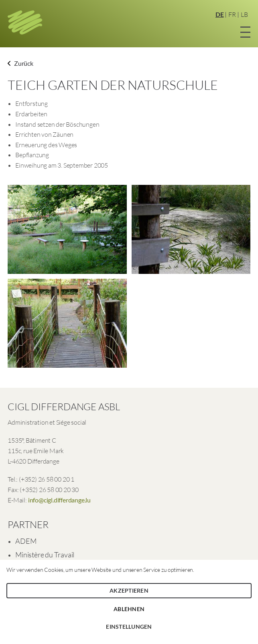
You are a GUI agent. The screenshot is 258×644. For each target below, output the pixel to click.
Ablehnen (129, 609)
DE (220, 14)
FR (232, 14)
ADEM (26, 541)
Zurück (20, 63)
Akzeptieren (129, 590)
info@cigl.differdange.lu (59, 500)
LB (244, 14)
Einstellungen (129, 627)
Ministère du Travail (45, 555)
